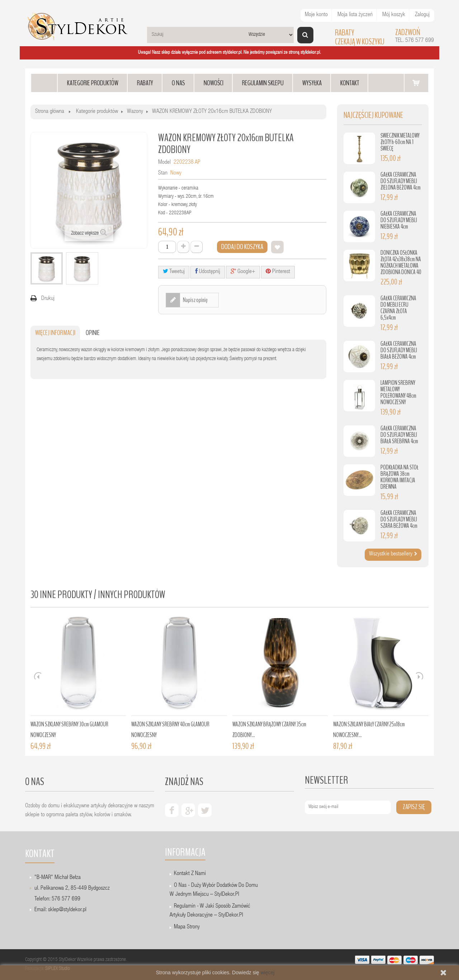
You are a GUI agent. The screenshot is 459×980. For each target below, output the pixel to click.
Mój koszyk (394, 15)
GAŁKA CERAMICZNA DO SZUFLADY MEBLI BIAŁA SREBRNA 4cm (399, 435)
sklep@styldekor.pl (67, 910)
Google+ (243, 271)
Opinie (93, 333)
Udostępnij (208, 271)
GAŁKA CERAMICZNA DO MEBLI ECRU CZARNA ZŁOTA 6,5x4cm (398, 308)
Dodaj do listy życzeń (277, 247)
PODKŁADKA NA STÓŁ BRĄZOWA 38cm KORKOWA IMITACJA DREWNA (399, 477)
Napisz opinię (195, 300)
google (188, 810)
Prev (38, 676)
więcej (267, 972)
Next (420, 676)
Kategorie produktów (97, 112)
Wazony (135, 112)
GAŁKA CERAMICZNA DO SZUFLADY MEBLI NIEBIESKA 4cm (399, 220)
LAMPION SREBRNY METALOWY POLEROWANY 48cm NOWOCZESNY (398, 393)
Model (164, 163)
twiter (205, 810)
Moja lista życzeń (355, 15)
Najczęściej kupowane (373, 115)
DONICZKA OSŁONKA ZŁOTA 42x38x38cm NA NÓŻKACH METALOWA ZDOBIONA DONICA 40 (401, 262)
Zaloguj (422, 15)
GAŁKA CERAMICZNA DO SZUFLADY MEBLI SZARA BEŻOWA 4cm (399, 519)
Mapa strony (187, 927)
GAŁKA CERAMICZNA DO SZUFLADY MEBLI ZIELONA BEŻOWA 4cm (401, 181)
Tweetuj (174, 271)
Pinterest (278, 271)
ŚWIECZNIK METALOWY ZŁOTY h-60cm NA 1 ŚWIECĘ (400, 142)
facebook (172, 810)
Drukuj (48, 299)
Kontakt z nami (190, 874)
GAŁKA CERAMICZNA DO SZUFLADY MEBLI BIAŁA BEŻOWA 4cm (399, 350)
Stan (163, 173)
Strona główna (50, 112)
